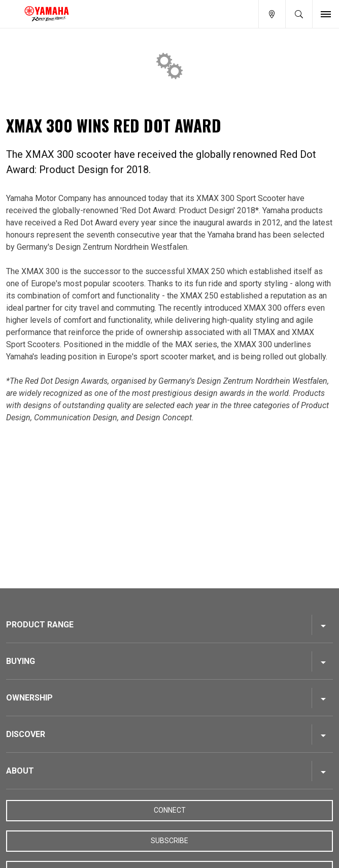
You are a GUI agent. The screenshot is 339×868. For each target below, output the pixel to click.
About (20, 771)
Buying (21, 661)
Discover (26, 734)
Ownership (29, 698)
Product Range (40, 625)
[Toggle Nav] (326, 14)
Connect (170, 810)
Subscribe (169, 841)
